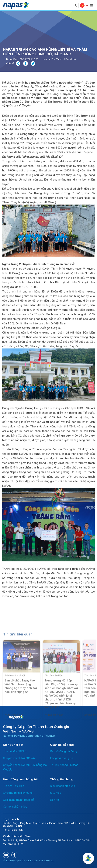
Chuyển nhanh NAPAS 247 (19, 758)
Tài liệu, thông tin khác (64, 765)
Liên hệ (54, 800)
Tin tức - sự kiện (14, 786)
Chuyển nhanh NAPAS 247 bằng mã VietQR (25, 767)
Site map (56, 793)
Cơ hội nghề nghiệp (15, 807)
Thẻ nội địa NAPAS (15, 751)
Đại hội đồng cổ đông (64, 751)
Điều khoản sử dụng (63, 786)
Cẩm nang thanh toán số (18, 800)
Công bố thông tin (62, 758)
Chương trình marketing (18, 793)
